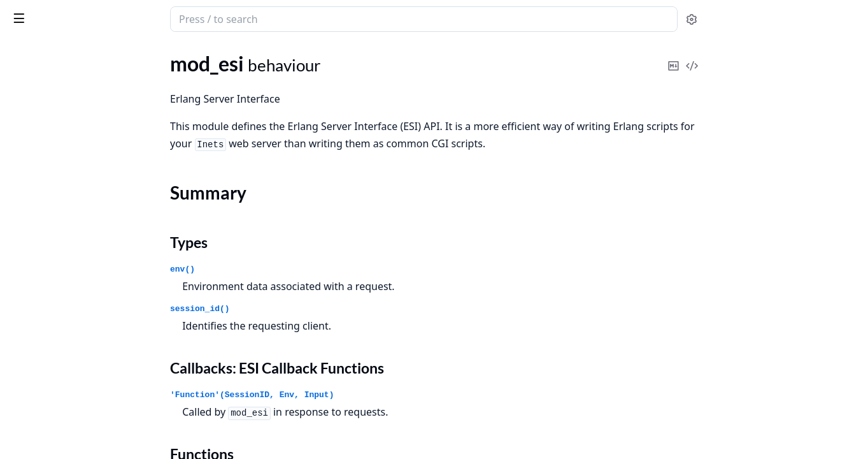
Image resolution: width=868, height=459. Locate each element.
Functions (44, 350)
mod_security (38, 373)
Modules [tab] (77, 52)
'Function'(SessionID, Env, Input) (347, 395)
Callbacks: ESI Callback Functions (95, 335)
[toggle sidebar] (174, 18)
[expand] (178, 93)
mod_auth (31, 265)
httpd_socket (38, 213)
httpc (21, 135)
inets (59, 13)
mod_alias (31, 248)
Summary (43, 304)
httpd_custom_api (48, 196)
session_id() (295, 309)
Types (35, 320)
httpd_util (31, 230)
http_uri (26, 418)
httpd (21, 179)
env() (278, 269)
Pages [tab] (23, 52)
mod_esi (27, 282)
